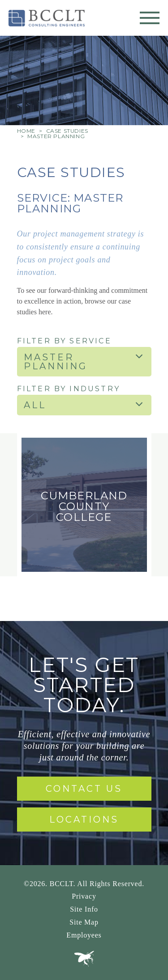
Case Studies (67, 131)
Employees (84, 935)
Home (26, 131)
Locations (84, 819)
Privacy (84, 896)
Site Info (84, 909)
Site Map (84, 922)
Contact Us (84, 789)
